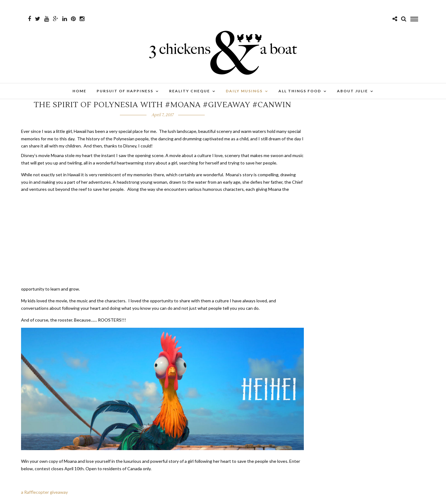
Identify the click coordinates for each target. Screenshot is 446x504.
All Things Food (300, 91)
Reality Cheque (190, 91)
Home (79, 91)
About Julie (352, 91)
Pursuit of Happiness (125, 91)
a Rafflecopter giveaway (44, 492)
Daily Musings (244, 91)
